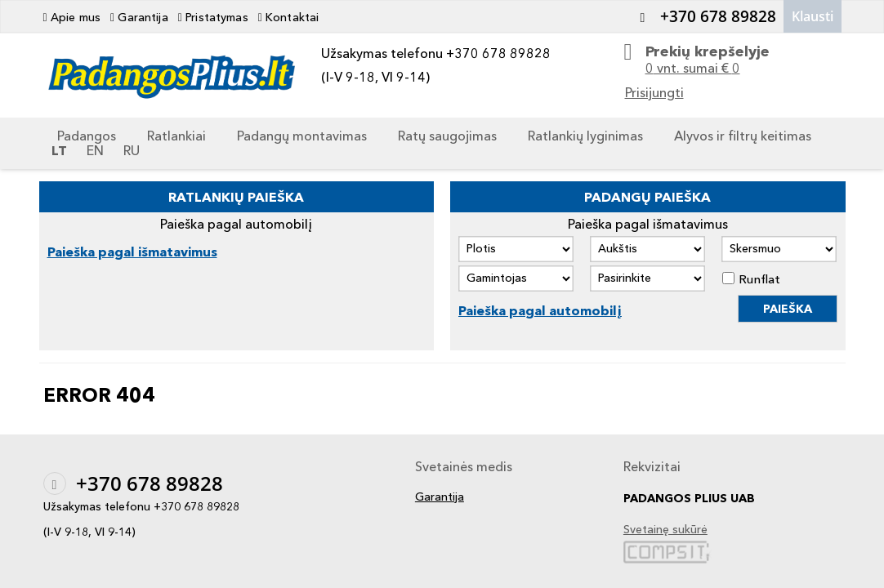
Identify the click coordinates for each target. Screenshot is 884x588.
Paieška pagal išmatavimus (132, 252)
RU (132, 150)
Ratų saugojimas (447, 136)
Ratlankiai (176, 136)
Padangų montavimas (302, 136)
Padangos (87, 136)
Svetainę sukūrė (665, 530)
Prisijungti (654, 92)
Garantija (139, 17)
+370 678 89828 (704, 16)
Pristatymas (213, 17)
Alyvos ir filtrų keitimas (743, 136)
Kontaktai (289, 17)
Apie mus (72, 17)
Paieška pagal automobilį (540, 310)
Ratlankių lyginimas (585, 136)
